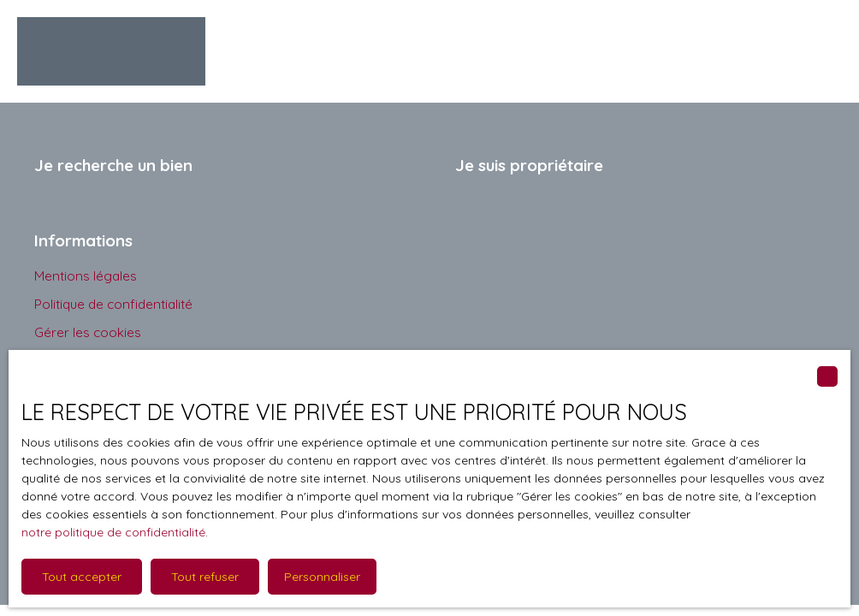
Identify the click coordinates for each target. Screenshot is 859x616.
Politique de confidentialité (113, 304)
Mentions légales (86, 275)
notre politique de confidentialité (113, 532)
